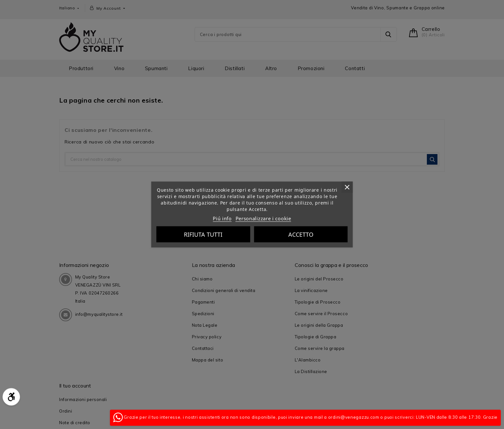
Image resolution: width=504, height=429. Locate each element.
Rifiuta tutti (203, 234)
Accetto (301, 234)
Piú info (222, 218)
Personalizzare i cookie (263, 218)
